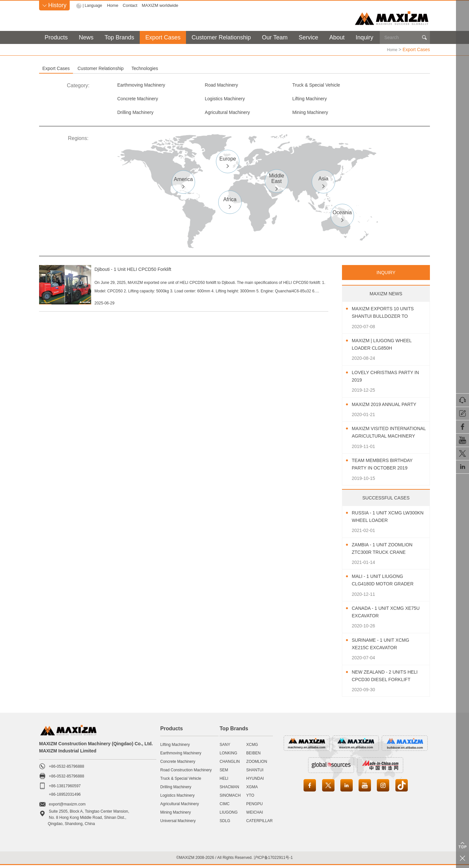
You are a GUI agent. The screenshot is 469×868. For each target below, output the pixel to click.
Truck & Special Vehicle (301, 85)
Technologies (226, 68)
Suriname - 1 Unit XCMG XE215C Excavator (385, 647)
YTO (250, 798)
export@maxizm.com (67, 807)
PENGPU (255, 807)
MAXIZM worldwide (162, 5)
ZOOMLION (257, 764)
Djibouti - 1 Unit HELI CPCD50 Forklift (166, 272)
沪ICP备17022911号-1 (273, 860)
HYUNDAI (255, 781)
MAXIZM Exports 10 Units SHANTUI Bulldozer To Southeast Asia (387, 316)
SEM (224, 773)
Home (114, 5)
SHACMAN (229, 790)
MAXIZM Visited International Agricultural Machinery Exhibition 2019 (388, 436)
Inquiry (364, 37)
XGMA (252, 790)
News (86, 37)
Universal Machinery (178, 824)
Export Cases (163, 37)
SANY (225, 748)
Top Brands (119, 37)
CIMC (225, 807)
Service (308, 37)
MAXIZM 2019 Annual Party (389, 407)
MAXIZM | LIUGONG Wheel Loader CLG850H (386, 347)
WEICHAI (255, 815)
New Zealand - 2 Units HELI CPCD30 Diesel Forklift (383, 679)
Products (56, 37)
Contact (132, 5)
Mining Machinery (138, 114)
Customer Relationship (221, 37)
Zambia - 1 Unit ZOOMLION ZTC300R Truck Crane (386, 551)
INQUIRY (386, 275)
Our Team (275, 37)
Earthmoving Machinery (145, 85)
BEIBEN (253, 756)
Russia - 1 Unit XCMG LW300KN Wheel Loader (385, 519)
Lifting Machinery (215, 100)
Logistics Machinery (140, 100)
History (54, 5)
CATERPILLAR (259, 824)
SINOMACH (230, 798)
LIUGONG (228, 815)
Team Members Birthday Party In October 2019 (386, 467)
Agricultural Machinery (377, 100)
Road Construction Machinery (186, 773)
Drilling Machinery (294, 100)
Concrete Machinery (375, 85)
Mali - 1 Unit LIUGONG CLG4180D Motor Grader (387, 583)
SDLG (225, 824)
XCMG (252, 748)
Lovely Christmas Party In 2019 (387, 379)
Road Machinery (214, 85)
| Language (93, 5)
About (337, 37)
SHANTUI (255, 773)
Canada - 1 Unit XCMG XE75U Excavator (382, 615)
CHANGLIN (230, 764)
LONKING (228, 756)
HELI (224, 781)
